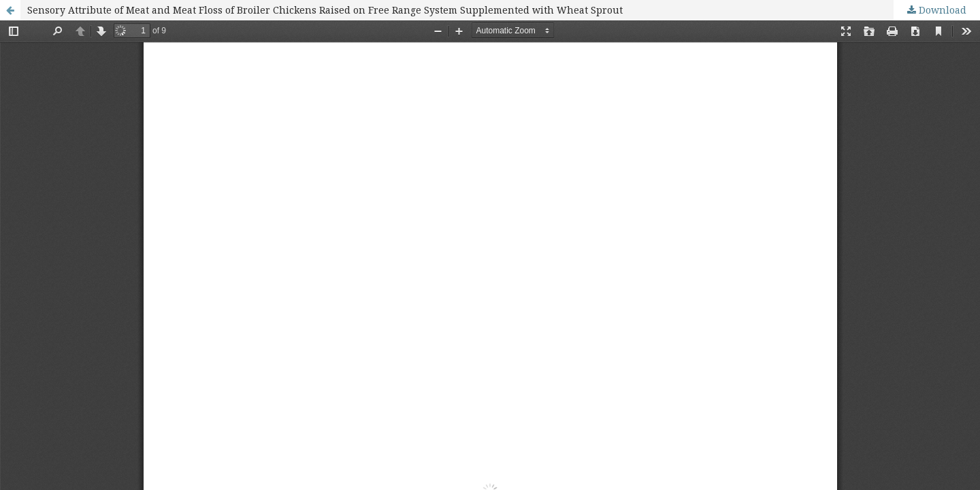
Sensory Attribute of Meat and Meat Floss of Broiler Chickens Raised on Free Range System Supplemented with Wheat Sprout (325, 10)
